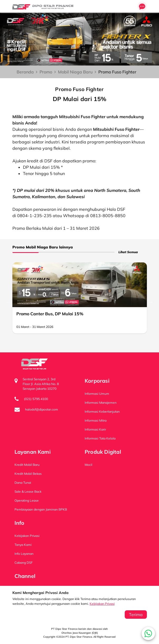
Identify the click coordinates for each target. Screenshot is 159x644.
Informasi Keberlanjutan (102, 411)
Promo (46, 72)
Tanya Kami (23, 545)
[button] (148, 633)
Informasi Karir (95, 429)
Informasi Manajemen (101, 403)
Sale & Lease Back (28, 491)
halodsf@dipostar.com (42, 409)
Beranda (25, 72)
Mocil (88, 465)
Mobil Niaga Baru (75, 72)
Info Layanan (24, 554)
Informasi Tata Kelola (100, 438)
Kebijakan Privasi (102, 604)
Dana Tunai (23, 483)
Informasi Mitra (96, 420)
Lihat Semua (128, 252)
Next (151, 302)
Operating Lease (27, 500)
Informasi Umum (97, 394)
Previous (8, 302)
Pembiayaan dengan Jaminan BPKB (41, 509)
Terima (136, 615)
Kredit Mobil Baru (27, 465)
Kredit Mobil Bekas (28, 474)
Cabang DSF (24, 563)
